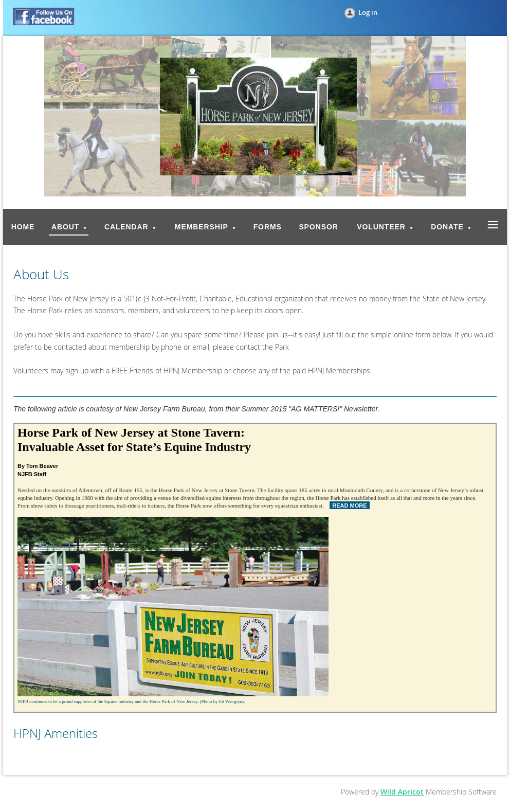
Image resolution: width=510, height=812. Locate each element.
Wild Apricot (402, 792)
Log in (368, 12)
